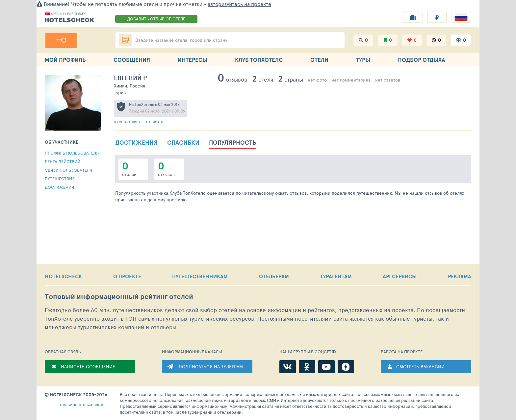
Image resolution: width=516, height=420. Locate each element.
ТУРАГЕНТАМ (336, 276)
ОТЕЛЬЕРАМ (274, 276)
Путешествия (60, 179)
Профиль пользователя (72, 153)
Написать (155, 122)
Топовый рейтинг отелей (119, 296)
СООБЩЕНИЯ (132, 60)
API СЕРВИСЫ (400, 276)
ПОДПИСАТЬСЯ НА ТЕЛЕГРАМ (211, 367)
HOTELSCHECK (63, 276)
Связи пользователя (68, 170)
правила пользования (83, 404)
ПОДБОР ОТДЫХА (421, 60)
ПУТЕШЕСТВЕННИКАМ (200, 276)
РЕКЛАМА (460, 276)
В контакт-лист (128, 122)
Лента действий (63, 161)
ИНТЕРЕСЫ (193, 60)
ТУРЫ (363, 60)
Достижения (59, 187)
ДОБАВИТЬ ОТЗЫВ (156, 19)
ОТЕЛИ (319, 60)
